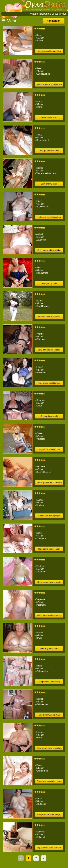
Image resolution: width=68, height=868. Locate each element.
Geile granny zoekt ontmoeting (49, 284)
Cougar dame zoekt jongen (49, 814)
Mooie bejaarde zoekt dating (49, 84)
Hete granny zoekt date (49, 151)
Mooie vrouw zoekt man (49, 715)
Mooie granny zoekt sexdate (49, 483)
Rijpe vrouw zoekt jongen (49, 383)
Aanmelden (53, 21)
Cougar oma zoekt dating (49, 682)
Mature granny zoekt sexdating (49, 649)
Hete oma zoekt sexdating (49, 217)
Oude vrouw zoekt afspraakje (49, 118)
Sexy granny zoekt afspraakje (49, 184)
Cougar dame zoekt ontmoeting (49, 417)
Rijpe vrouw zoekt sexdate (49, 848)
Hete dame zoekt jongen (49, 549)
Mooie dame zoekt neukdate (49, 615)
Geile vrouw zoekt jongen (49, 449)
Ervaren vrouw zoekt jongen (49, 781)
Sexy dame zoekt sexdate (49, 350)
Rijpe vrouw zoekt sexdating (49, 748)
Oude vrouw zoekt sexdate (49, 582)
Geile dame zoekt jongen (49, 516)
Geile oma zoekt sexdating (49, 250)
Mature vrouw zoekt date (49, 317)
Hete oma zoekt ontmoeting (49, 51)
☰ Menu (10, 21)
